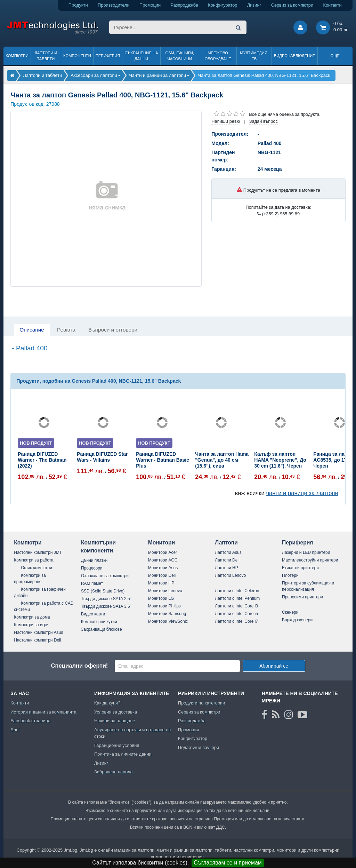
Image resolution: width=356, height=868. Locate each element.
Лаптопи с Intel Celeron (237, 591)
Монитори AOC (163, 560)
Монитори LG (161, 598)
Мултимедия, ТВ (254, 56)
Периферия (108, 56)
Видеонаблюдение (295, 56)
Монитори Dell (162, 575)
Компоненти (77, 56)
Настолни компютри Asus (38, 632)
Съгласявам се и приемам (228, 863)
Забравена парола (114, 772)
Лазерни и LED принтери (306, 552)
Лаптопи (226, 543)
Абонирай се (274, 666)
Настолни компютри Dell (37, 640)
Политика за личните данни (123, 754)
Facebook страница (30, 721)
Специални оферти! (79, 666)
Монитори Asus (163, 568)
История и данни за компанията (43, 712)
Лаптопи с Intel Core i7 (236, 621)
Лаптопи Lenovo (230, 575)
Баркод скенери (297, 620)
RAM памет (92, 583)
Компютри (17, 56)
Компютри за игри (31, 625)
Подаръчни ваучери (199, 747)
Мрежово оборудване (218, 56)
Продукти (78, 5)
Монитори (162, 543)
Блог (15, 730)
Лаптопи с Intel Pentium (237, 598)
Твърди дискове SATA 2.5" (106, 599)
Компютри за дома (32, 617)
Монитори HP (161, 583)
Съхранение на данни (141, 56)
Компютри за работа (34, 560)
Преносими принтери (302, 597)
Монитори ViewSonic (168, 621)
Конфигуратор (222, 5)
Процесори (92, 568)
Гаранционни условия (117, 745)
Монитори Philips (164, 606)
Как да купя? (107, 703)
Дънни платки (94, 560)
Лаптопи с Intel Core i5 (236, 614)
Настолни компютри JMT (38, 552)
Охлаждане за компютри (105, 576)
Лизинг (254, 5)
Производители (114, 5)
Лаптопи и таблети (46, 56)
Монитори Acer (163, 552)
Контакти (333, 5)
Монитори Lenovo (165, 591)
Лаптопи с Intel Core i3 (236, 606)
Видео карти (93, 614)
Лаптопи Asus (228, 552)
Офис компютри (37, 568)
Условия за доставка (116, 712)
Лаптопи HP (226, 568)
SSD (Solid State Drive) (103, 591)
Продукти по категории (201, 703)
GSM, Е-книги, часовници (180, 56)
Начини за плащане (115, 721)
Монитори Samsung (167, 614)
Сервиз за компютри (292, 5)
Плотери (290, 575)
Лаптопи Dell (227, 560)
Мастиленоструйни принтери (310, 560)
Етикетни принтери (300, 568)
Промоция (189, 730)
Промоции (150, 5)
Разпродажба (184, 5)
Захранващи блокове (102, 629)
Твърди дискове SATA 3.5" (106, 606)
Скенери (290, 612)
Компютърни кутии (99, 622)
